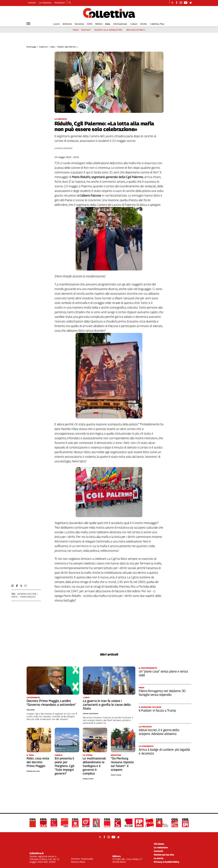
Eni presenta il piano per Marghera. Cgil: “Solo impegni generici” (65, 766)
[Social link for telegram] (190, 3)
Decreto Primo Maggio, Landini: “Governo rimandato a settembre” (51, 703)
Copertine (43, 47)
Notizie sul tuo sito (164, 855)
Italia (108, 24)
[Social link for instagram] (181, 3)
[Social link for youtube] (186, 3)
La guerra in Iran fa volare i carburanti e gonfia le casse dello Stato (107, 705)
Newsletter (60, 3)
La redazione (45, 3)
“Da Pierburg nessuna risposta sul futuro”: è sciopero (122, 764)
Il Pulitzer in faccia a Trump (157, 710)
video (76, 30)
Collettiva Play (157, 24)
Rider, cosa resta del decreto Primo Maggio (38, 762)
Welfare (99, 24)
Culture (134, 24)
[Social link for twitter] (172, 3)
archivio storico (136, 30)
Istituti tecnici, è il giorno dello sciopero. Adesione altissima (159, 732)
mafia (14, 597)
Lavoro (57, 24)
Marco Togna (116, 775)
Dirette (144, 24)
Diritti (90, 24)
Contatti (32, 3)
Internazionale (120, 24)
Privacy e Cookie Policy (167, 862)
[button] (13, 586)
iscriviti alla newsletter (108, 30)
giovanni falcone (27, 594)
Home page (31, 47)
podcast (86, 30)
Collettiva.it (37, 853)
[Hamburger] (28, 24)
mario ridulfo (28, 597)
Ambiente (67, 24)
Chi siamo (159, 844)
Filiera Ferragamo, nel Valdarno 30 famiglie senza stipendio (162, 693)
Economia (79, 24)
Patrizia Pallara (33, 771)
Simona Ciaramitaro (91, 714)
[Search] (70, 3)
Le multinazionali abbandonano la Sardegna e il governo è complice (94, 766)
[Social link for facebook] (177, 3)
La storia (159, 858)
